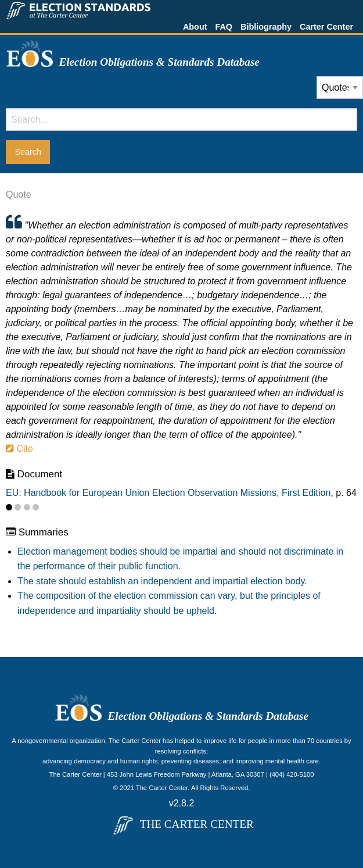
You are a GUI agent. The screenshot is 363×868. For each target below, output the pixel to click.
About (195, 27)
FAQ (224, 27)
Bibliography (266, 27)
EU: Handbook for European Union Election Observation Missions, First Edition (168, 493)
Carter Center (326, 27)
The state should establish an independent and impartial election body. (162, 581)
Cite (19, 449)
